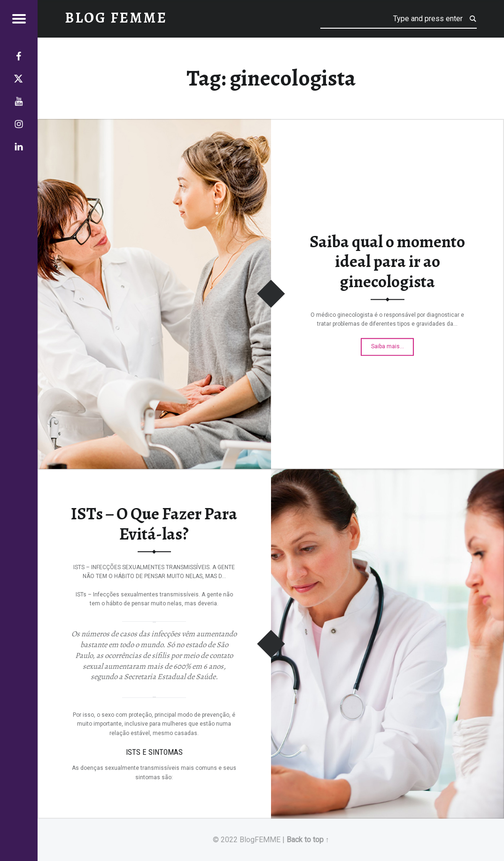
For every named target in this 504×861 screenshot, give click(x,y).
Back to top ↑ (308, 840)
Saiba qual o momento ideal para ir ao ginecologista (387, 262)
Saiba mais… (392, 344)
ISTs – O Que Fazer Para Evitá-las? (154, 524)
